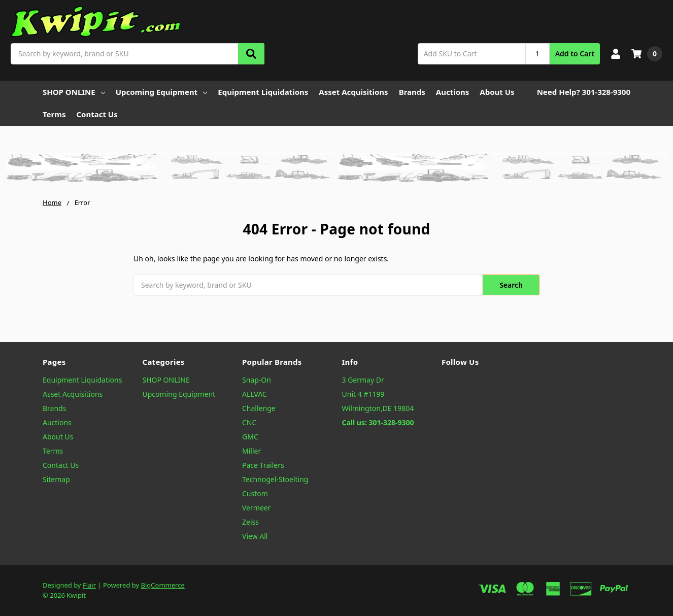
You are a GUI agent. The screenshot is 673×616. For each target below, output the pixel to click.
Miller (251, 451)
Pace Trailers (263, 465)
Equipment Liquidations (263, 92)
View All (255, 536)
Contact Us (97, 114)
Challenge (259, 408)
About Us (497, 92)
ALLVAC (255, 394)
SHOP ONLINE (74, 92)
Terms (54, 114)
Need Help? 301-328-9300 (584, 92)
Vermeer (256, 508)
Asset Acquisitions (353, 92)
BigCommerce (163, 585)
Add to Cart (575, 54)
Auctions (453, 92)
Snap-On (257, 380)
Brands (412, 92)
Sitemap (56, 479)
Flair (89, 585)
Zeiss (250, 522)
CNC (249, 422)
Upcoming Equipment (162, 92)
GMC (250, 437)
